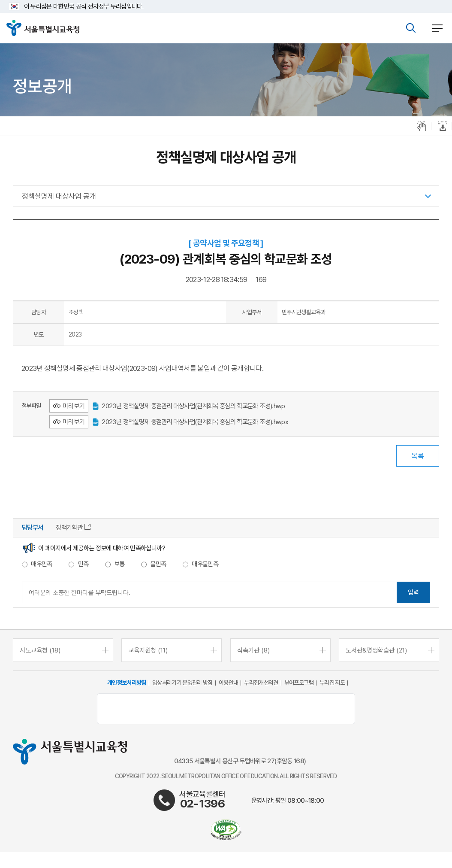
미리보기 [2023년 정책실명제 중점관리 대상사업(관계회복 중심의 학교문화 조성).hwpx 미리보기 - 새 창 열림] (74, 422)
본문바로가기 (226, 0)
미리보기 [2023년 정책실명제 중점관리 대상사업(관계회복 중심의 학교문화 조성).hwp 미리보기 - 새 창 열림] (74, 406)
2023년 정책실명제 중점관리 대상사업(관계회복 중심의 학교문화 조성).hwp (189, 406)
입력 (413, 592)
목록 (418, 456)
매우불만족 (205, 564)
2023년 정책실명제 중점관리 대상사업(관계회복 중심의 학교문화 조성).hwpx (190, 422)
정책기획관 (73, 528)
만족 (83, 564)
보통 (119, 564)
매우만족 (41, 564)
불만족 (158, 564)
